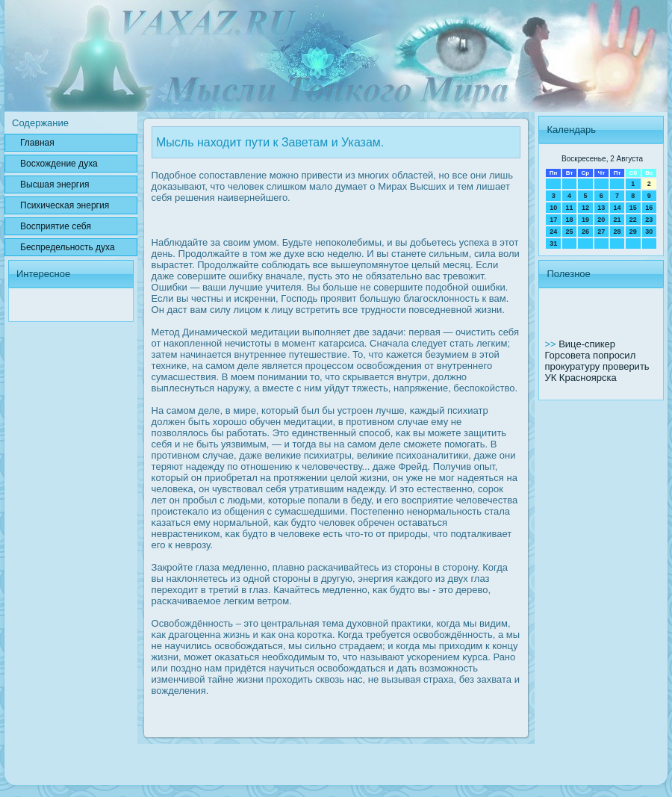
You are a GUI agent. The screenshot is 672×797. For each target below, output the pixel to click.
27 (601, 232)
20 (601, 220)
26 (585, 232)
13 (601, 208)
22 (633, 220)
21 (617, 220)
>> (551, 344)
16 (649, 208)
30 (649, 232)
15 (633, 208)
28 (617, 232)
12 (585, 208)
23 (649, 220)
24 (553, 232)
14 (617, 208)
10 (553, 208)
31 (553, 244)
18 (570, 220)
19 (585, 220)
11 (570, 208)
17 (553, 220)
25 (570, 232)
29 (633, 232)
